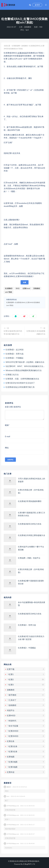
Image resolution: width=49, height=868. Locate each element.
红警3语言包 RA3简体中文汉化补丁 (20, 383)
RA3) (18, 288)
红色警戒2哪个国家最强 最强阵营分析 (31, 582)
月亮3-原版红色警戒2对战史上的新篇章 (32, 480)
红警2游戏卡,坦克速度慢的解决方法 (36, 332)
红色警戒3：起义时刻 (15, 350)
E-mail (8, 436)
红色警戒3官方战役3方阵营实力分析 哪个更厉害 (31, 638)
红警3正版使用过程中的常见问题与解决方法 (13, 332)
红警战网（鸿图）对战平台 (29, 558)
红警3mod (26, 288)
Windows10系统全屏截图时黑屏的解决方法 (24, 370)
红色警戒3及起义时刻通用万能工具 (20, 387)
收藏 (25, 282)
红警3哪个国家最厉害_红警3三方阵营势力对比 (32, 514)
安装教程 (37, 288)
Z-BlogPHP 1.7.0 (29, 864)
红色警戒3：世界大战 (15, 354)
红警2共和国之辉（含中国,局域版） (31, 571)
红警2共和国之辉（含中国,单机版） (31, 491)
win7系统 (8, 292)
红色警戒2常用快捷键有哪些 (30, 501)
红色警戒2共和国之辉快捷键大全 (32, 535)
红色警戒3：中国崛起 (15, 358)
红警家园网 (16, 46)
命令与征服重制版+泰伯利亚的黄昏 (32, 604)
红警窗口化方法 (12, 375)
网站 (7, 448)
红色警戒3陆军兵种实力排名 (30, 524)
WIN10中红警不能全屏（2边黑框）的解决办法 (25, 362)
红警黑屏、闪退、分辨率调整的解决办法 (22, 379)
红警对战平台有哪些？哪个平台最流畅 (31, 548)
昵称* (7, 425)
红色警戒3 (9, 288)
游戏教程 (28, 27)
